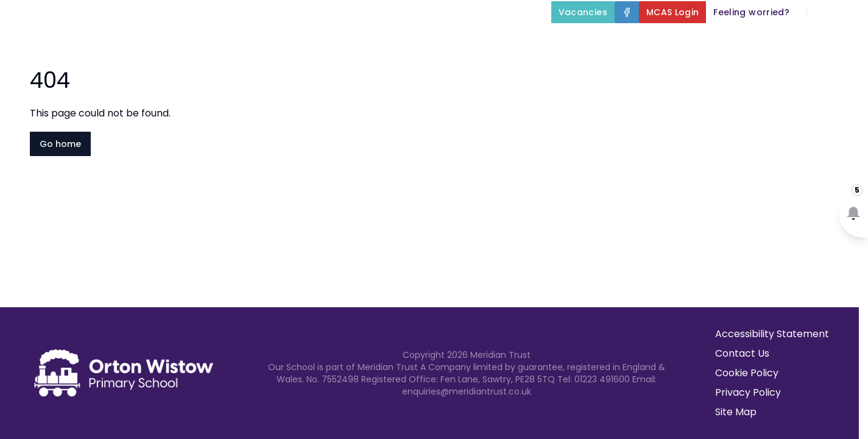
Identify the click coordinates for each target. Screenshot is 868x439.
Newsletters (754, 40)
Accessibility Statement (772, 334)
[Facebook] (627, 12)
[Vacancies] (583, 12)
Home (234, 40)
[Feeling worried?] (751, 12)
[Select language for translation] (849, 12)
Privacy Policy (748, 392)
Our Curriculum (521, 40)
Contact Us (832, 40)
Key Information (405, 40)
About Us (303, 40)
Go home (60, 144)
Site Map (736, 412)
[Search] (823, 12)
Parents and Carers (646, 40)
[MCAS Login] (673, 12)
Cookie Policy (747, 373)
